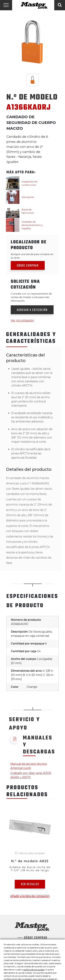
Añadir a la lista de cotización (30, 896)
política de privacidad (34, 970)
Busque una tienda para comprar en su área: (32, 256)
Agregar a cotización (32, 310)
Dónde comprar (28, 266)
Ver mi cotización (22, 320)
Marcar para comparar (32, 853)
